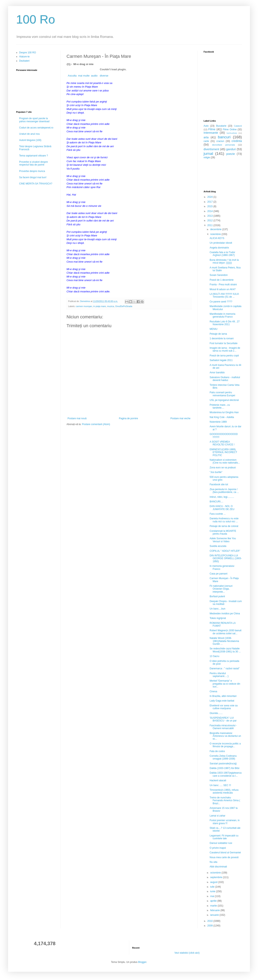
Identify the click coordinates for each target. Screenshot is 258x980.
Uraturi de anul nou (29, 134)
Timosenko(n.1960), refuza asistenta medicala (224, 791)
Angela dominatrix (219, 248)
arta (206, 137)
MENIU (214, 329)
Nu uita (213, 862)
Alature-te (24, 57)
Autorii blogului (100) (30, 140)
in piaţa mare (100, 306)
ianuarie (215, 915)
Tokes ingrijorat (218, 618)
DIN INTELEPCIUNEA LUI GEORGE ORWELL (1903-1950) (226, 558)
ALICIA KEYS (217, 238)
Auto (206, 126)
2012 (210, 220)
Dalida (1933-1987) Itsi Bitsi (224, 768)
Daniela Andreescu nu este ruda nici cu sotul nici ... (224, 520)
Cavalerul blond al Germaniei (225, 853)
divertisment (211, 149)
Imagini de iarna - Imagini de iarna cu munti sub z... (225, 349)
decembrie (216, 229)
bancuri (224, 137)
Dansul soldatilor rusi (221, 843)
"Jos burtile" (216, 472)
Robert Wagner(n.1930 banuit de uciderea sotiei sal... (226, 632)
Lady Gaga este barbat (222, 701)
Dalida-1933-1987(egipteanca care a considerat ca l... (226, 774)
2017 (210, 202)
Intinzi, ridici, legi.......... (222, 497)
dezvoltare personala (223, 145)
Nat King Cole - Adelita (222, 417)
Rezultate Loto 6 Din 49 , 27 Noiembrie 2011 (225, 323)
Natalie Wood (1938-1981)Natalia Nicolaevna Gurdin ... (224, 641)
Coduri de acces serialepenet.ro (36, 128)
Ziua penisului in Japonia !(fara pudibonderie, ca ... (224, 491)
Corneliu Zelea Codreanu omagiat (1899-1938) (223, 757)
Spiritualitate (232, 133)
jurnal (208, 154)
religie (207, 157)
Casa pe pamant (218, 574)
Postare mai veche (180, 418)
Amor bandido (217, 373)
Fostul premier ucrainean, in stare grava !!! (225, 822)
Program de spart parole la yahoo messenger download (34, 120)
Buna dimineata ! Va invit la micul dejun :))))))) (224, 261)
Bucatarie (221, 126)
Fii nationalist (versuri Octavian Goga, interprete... (221, 589)
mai (213, 896)
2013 (210, 216)
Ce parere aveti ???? (221, 302)
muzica (110, 306)
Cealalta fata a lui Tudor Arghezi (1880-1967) (222, 254)
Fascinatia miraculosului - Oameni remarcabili (223, 727)
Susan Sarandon (219, 275)
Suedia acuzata (218, 546)
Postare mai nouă (77, 418)
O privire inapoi (218, 848)
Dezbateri (24, 61)
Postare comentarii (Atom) (96, 424)
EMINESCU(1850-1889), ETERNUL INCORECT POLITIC (223, 452)
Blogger (142, 962)
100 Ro (36, 19)
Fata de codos (217, 751)
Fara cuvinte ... (218, 514)
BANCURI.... (216, 502)
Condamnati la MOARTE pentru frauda (223, 532)
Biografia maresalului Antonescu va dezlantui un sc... (225, 736)
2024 (210, 197)
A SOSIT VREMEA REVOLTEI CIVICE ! (222, 443)
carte (206, 141)
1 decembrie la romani (222, 338)
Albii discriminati (218, 867)
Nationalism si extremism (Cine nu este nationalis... (225, 461)
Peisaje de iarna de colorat (224, 526)
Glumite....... (216, 713)
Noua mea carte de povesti (224, 857)
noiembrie (216, 234)
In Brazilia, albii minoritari (223, 696)
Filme (212, 129)
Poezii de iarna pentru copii (224, 356)
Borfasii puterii (217, 596)
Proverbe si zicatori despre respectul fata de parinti (33, 163)
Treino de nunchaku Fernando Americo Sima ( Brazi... (225, 800)
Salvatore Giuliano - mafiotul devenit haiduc (225, 379)
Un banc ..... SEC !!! (220, 785)
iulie (213, 887)
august (214, 882)
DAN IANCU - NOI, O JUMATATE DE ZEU (222, 508)
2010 (210, 921)
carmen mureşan (84, 306)
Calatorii (238, 126)
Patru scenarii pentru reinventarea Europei (222, 394)
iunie (213, 891)
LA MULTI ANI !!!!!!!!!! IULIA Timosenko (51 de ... (224, 295)
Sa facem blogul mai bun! (33, 177)
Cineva (213, 691)
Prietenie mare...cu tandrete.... (220, 406)
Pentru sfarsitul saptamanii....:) (219, 675)
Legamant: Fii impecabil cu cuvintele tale (224, 837)
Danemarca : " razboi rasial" (225, 669)
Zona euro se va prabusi (223, 468)
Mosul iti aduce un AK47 (223, 289)
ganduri (231, 149)
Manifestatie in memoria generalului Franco (222, 315)
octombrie (216, 873)
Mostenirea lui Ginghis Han (224, 412)
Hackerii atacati (218, 780)
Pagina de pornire (128, 418)
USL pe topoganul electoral (224, 400)
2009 (210, 926)
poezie (231, 154)
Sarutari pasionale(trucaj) (223, 764)
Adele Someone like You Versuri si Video (223, 540)
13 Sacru (214, 656)
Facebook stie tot (219, 484)
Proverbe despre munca (32, 171)
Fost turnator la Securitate (224, 343)
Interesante (211, 133)
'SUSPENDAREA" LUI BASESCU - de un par (223, 719)
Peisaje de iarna (218, 334)
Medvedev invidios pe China (225, 614)
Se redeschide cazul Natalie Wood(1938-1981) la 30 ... (225, 650)
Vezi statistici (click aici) (187, 953)
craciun (220, 141)
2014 (210, 211)
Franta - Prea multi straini (223, 285)
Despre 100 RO (28, 53)
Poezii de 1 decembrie (222, 280)
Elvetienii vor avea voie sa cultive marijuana (224, 707)
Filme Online (230, 129)
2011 (210, 225)
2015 (210, 206)
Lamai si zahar (217, 816)
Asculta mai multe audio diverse (87, 76)
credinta (237, 141)
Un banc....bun (217, 609)
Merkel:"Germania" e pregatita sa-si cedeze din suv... (225, 684)
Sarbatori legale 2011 (221, 360)
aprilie (214, 901)
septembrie (217, 877)
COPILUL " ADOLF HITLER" (225, 551)
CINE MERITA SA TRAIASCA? (36, 184)
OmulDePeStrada (124, 306)
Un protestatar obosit (221, 243)
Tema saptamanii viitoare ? (34, 156)
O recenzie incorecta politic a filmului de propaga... (225, 745)
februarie (215, 910)
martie (214, 906)
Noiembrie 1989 (218, 422)
